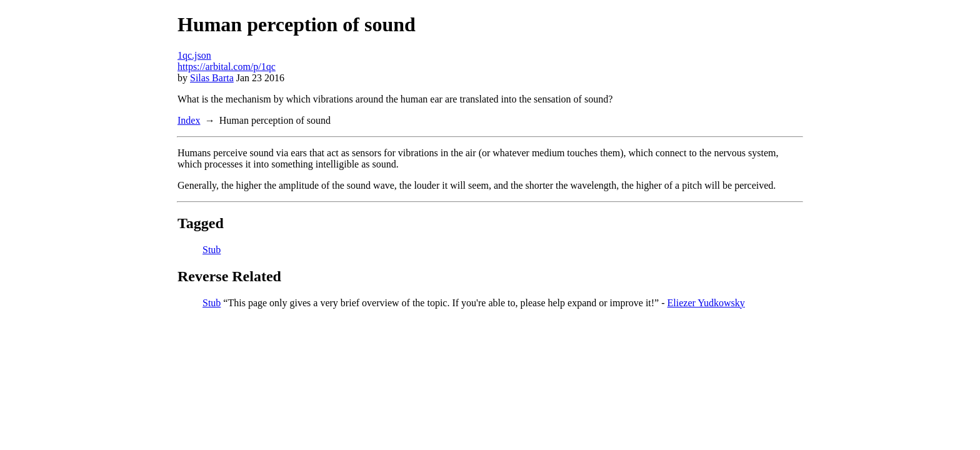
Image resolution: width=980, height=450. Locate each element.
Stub (212, 250)
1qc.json (194, 55)
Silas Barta (212, 78)
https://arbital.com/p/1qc (227, 67)
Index (189, 120)
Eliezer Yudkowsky (706, 303)
